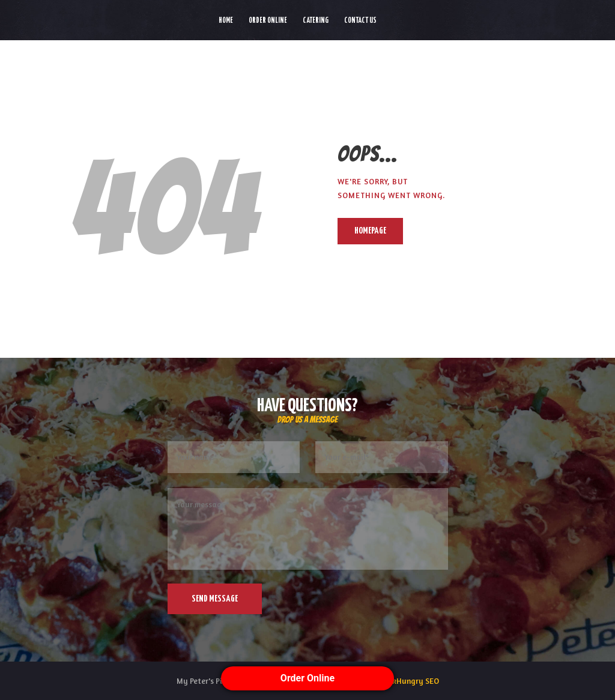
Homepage (370, 231)
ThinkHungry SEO (408, 681)
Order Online (307, 678)
